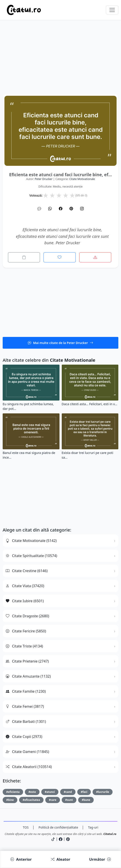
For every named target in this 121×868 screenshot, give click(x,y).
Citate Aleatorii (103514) (29, 767)
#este (32, 792)
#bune (86, 800)
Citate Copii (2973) (24, 737)
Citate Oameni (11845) (27, 752)
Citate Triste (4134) (24, 646)
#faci (84, 792)
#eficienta (13, 792)
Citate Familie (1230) (26, 691)
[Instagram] (82, 209)
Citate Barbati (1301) (26, 721)
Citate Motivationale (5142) (31, 541)
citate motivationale (82, 179)
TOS (26, 827)
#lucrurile (103, 792)
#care (53, 800)
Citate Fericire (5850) (26, 631)
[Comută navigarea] (112, 10)
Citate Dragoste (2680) (27, 616)
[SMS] (39, 209)
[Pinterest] (71, 209)
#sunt (69, 800)
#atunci (50, 792)
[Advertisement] (60, 63)
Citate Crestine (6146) (27, 571)
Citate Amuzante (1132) (28, 676)
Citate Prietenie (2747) (27, 661)
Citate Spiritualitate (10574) (31, 556)
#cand (68, 792)
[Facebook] (61, 209)
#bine (10, 800)
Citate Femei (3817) (25, 706)
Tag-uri (93, 827)
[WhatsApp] (50, 209)
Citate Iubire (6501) (25, 601)
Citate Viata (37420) (25, 586)
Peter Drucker (44, 179)
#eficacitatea (31, 800)
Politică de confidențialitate (58, 827)
